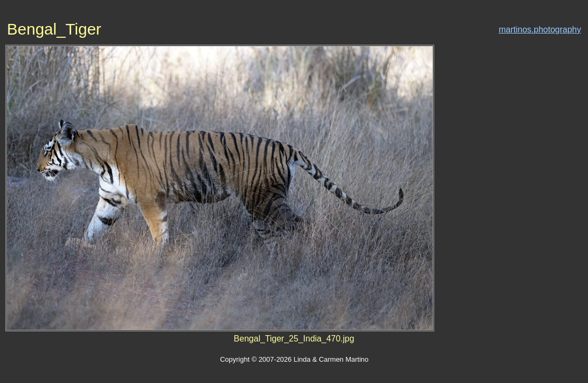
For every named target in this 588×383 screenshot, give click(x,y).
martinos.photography (540, 30)
